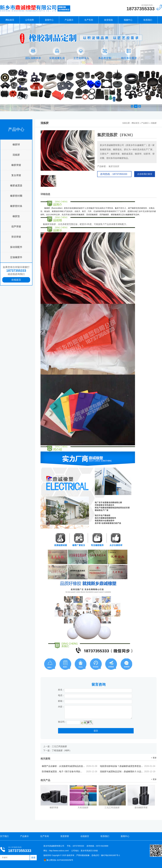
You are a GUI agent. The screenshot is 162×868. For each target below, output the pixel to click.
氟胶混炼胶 (114, 166)
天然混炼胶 (83, 808)
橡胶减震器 (16, 186)
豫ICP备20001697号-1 (111, 855)
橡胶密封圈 (16, 196)
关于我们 (4, 836)
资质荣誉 (65, 836)
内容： (61, 707)
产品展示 (69, 20)
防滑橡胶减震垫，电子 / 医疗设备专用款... (70, 772)
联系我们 (148, 20)
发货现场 (108, 20)
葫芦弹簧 (16, 227)
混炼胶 (16, 155)
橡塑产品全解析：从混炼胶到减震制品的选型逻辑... (70, 766)
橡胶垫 (16, 216)
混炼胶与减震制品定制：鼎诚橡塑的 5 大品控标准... (128, 772)
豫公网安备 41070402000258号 (58, 860)
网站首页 (10, 20)
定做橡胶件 (16, 257)
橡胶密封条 (16, 206)
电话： (61, 695)
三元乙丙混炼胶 (59, 746)
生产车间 (89, 20)
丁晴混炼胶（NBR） (62, 750)
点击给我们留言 (145, 174)
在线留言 (16, 280)
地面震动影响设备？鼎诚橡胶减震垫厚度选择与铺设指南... (128, 766)
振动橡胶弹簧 (141, 808)
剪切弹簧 (16, 237)
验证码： (62, 722)
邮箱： (61, 701)
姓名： (61, 690)
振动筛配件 (16, 247)
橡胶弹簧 (16, 165)
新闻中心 (49, 20)
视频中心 (128, 20)
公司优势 (30, 20)
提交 (96, 731)
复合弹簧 (16, 175)
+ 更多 (154, 758)
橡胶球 (16, 145)
